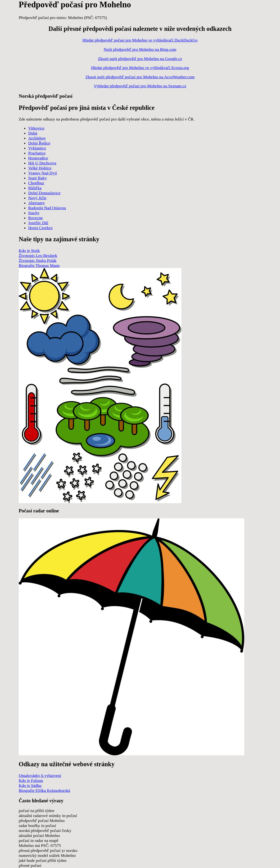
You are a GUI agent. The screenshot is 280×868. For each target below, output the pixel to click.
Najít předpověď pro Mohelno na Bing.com (140, 49)
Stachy (34, 213)
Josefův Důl (38, 223)
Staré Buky (38, 178)
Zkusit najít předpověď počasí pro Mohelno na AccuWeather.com (140, 77)
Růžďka (35, 188)
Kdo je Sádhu (30, 785)
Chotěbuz (36, 183)
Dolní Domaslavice (44, 193)
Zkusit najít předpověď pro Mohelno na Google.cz (140, 59)
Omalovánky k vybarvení (40, 775)
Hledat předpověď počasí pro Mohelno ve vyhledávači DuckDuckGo (140, 40)
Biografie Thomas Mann (39, 265)
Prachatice (37, 153)
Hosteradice (38, 158)
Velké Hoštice (40, 168)
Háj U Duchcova (42, 163)
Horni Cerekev (41, 228)
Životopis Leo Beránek (38, 255)
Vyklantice (37, 148)
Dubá (33, 133)
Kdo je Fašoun (31, 780)
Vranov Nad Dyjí (43, 173)
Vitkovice (36, 128)
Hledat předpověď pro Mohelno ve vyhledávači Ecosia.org (140, 68)
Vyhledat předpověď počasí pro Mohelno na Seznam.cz (140, 86)
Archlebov (37, 138)
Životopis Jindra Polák (38, 260)
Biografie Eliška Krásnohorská (44, 790)
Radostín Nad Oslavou (47, 208)
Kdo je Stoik (29, 251)
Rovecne (36, 218)
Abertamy (36, 203)
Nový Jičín (37, 198)
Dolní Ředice (39, 143)
